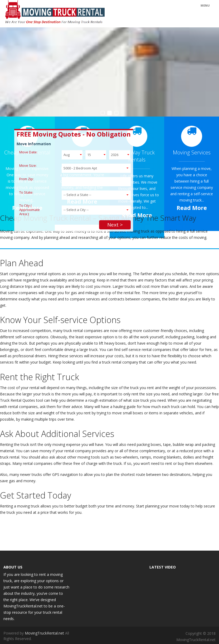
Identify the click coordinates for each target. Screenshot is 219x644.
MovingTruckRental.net (45, 633)
